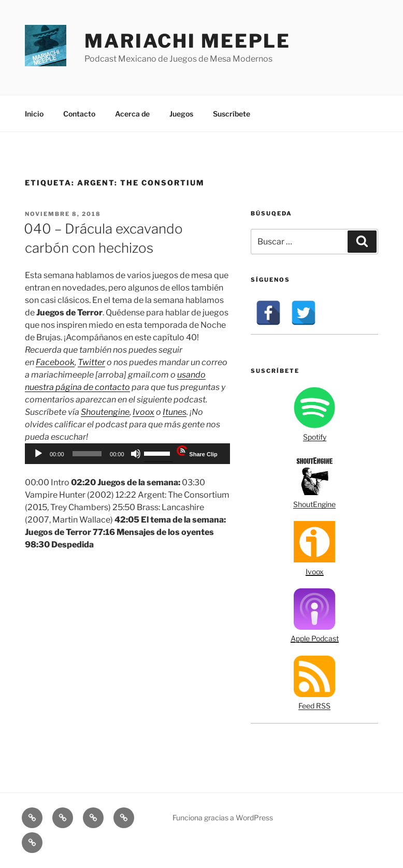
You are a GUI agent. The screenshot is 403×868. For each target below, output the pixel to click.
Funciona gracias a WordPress (223, 818)
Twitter (91, 362)
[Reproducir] (38, 454)
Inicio (34, 114)
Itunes (175, 412)
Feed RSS (314, 706)
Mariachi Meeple (188, 41)
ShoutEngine (314, 504)
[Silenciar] (136, 454)
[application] (127, 454)
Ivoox (143, 412)
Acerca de (132, 114)
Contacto (79, 114)
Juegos (181, 114)
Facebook (55, 362)
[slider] (87, 454)
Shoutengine (105, 412)
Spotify (315, 437)
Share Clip (203, 454)
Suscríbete (232, 114)
